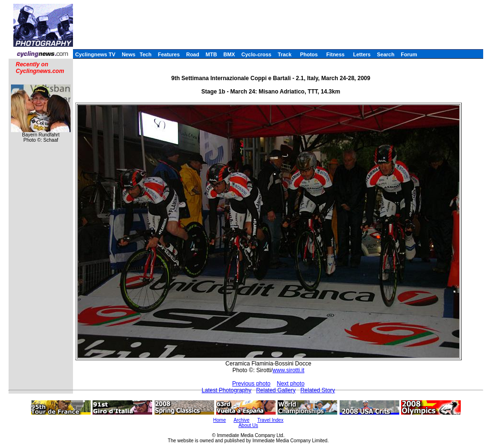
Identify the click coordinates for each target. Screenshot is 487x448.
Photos (309, 54)
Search (386, 54)
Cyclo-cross (256, 54)
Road (193, 54)
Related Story (318, 390)
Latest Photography (227, 390)
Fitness (336, 54)
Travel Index (271, 420)
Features (169, 54)
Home (220, 420)
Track (285, 54)
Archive (242, 420)
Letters (362, 54)
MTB (211, 54)
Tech (146, 54)
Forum (409, 54)
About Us (248, 425)
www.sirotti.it (288, 370)
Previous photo (251, 384)
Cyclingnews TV (95, 54)
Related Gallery (276, 390)
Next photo (290, 384)
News (129, 54)
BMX (229, 54)
